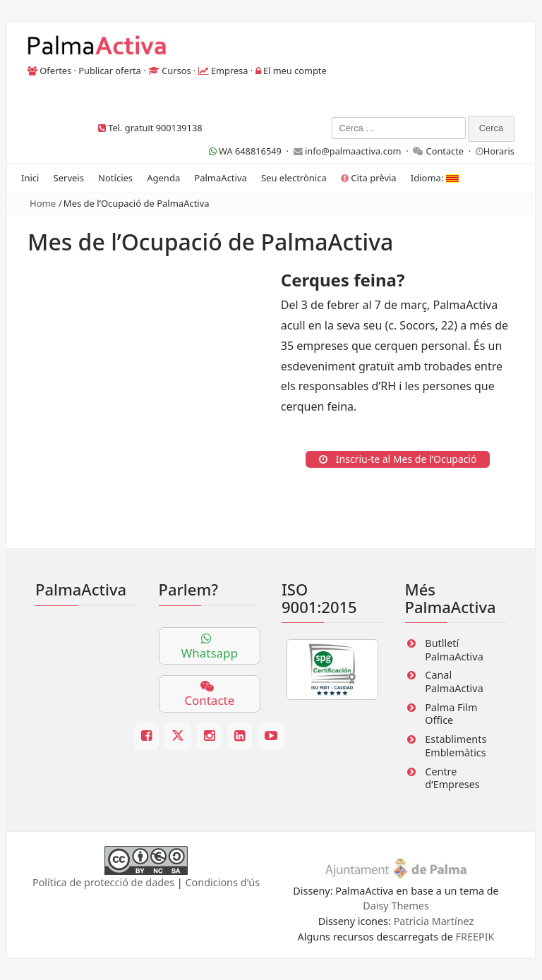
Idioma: (435, 178)
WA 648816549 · (251, 151)
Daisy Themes (396, 906)
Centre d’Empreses (452, 778)
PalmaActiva (220, 178)
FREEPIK (475, 937)
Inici (30, 178)
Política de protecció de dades (103, 882)
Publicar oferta (110, 71)
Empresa (230, 71)
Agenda (163, 178)
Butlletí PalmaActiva (454, 650)
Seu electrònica (294, 178)
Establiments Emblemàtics (456, 746)
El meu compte (295, 71)
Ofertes (55, 71)
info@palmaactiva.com (353, 151)
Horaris (499, 151)
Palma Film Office (451, 714)
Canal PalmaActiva (454, 682)
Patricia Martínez (434, 921)
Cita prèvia (369, 178)
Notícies (115, 178)
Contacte (445, 151)
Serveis (69, 178)
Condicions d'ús (223, 882)
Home (43, 203)
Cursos (176, 71)
